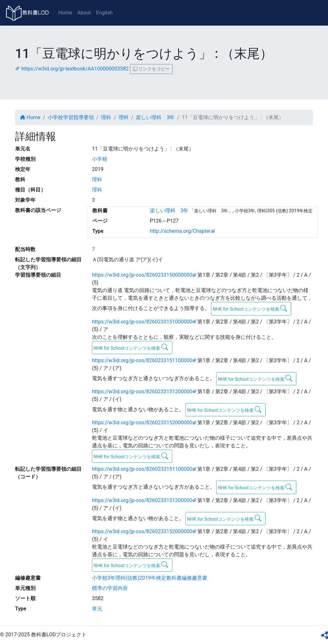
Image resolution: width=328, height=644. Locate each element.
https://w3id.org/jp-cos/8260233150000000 (142, 275)
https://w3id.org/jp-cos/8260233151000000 (142, 322)
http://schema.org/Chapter (180, 231)
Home (65, 13)
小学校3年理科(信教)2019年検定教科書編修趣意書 (150, 578)
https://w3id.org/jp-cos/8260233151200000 (142, 391)
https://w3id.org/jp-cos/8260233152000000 (142, 423)
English (104, 13)
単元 (97, 609)
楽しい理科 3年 (155, 117)
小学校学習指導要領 (71, 117)
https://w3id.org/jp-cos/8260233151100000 (142, 360)
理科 (106, 117)
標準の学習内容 (110, 588)
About (84, 13)
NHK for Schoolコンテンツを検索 (250, 308)
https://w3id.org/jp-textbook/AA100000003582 (75, 69)
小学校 (100, 159)
